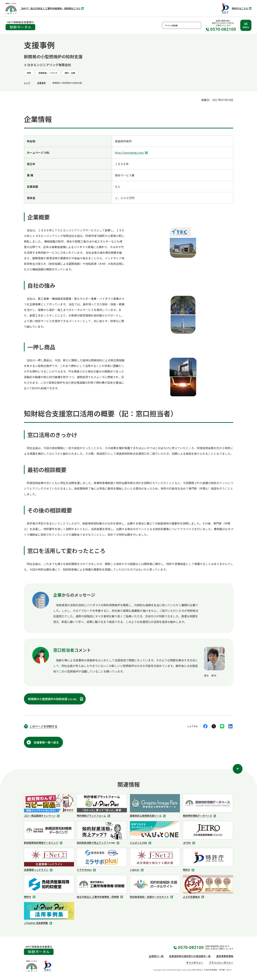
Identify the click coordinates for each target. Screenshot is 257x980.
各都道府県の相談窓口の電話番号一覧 (190, 956)
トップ (27, 83)
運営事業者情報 (225, 956)
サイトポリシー (195, 963)
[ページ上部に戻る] (238, 769)
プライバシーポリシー (221, 963)
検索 (198, 25)
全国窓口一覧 (156, 956)
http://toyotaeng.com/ (132, 153)
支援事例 (41, 83)
